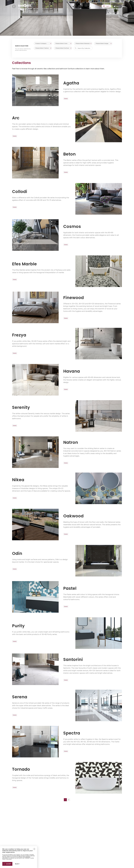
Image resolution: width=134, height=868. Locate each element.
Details (66, 99)
